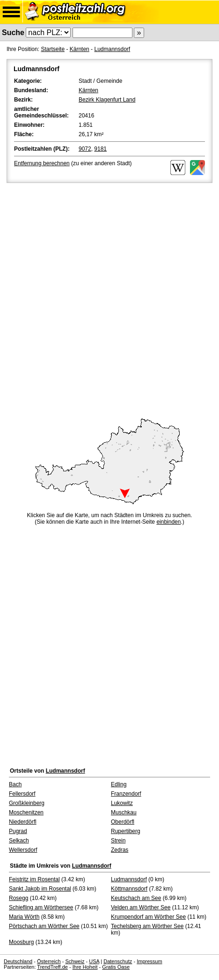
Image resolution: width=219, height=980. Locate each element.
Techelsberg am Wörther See (147, 926)
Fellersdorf (22, 794)
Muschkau (124, 812)
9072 (85, 149)
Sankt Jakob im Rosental (40, 889)
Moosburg (21, 942)
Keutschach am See (136, 898)
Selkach (19, 841)
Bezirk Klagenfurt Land (107, 100)
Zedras (120, 850)
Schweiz (75, 961)
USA (94, 961)
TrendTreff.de (52, 967)
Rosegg (18, 898)
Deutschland (18, 961)
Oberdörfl (123, 822)
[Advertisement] (109, 299)
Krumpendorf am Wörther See (148, 917)
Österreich (49, 961)
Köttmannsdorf (129, 889)
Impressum (149, 961)
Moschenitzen (26, 812)
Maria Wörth (24, 917)
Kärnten (80, 49)
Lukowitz (122, 803)
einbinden (168, 522)
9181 (100, 149)
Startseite (53, 49)
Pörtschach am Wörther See (44, 926)
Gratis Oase (116, 967)
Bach (15, 784)
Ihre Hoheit (85, 967)
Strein (118, 841)
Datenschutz (118, 961)
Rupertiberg (126, 831)
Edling (119, 784)
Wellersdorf (23, 850)
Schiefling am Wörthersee (41, 907)
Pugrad (18, 831)
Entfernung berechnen (42, 163)
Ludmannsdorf (112, 49)
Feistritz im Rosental (34, 879)
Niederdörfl (23, 822)
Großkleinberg (27, 803)
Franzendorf (126, 794)
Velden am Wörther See (141, 907)
